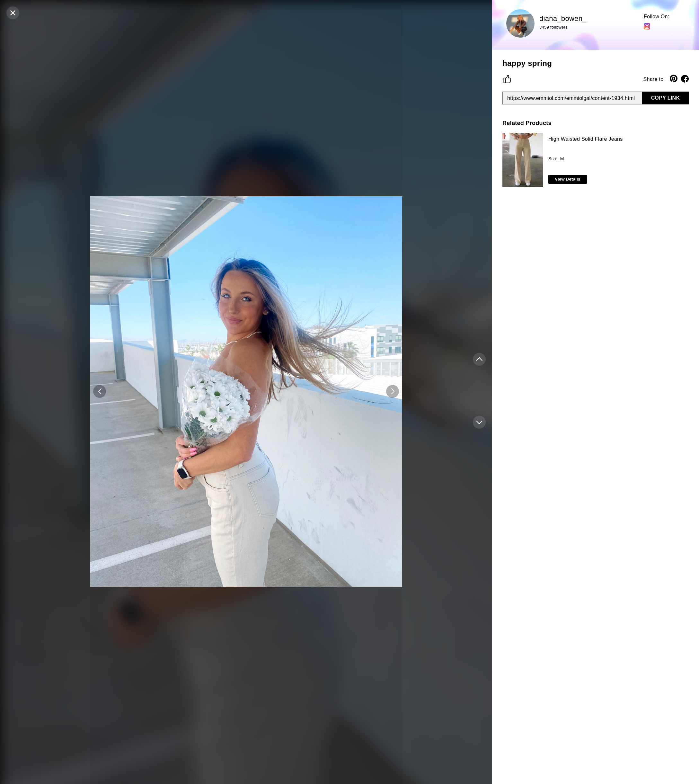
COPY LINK (666, 98)
